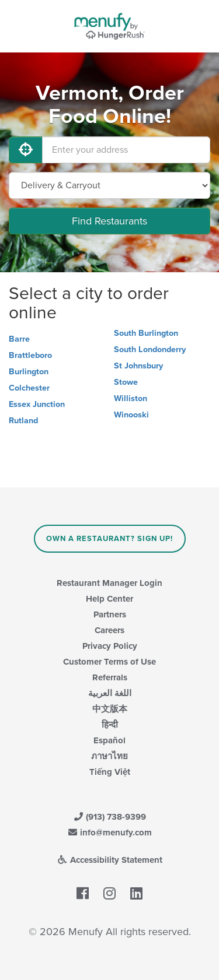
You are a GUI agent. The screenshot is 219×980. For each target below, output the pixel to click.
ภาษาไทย (109, 756)
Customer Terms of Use (109, 662)
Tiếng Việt (110, 772)
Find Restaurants (109, 221)
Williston (131, 398)
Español (109, 740)
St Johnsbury (138, 366)
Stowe (126, 382)
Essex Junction (37, 404)
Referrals (110, 677)
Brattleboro (30, 355)
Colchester (29, 388)
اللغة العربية (110, 693)
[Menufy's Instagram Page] (109, 894)
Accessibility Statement (109, 860)
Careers (109, 630)
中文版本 (110, 709)
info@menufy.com (110, 833)
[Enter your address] (126, 150)
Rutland (23, 421)
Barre (19, 339)
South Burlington (146, 333)
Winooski (131, 415)
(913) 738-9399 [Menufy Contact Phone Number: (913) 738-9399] (110, 817)
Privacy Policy (110, 646)
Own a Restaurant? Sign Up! (109, 539)
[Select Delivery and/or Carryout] (109, 185)
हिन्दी (110, 725)
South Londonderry (150, 350)
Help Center (109, 599)
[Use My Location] (26, 150)
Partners (110, 614)
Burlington (29, 372)
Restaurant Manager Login (109, 583)
